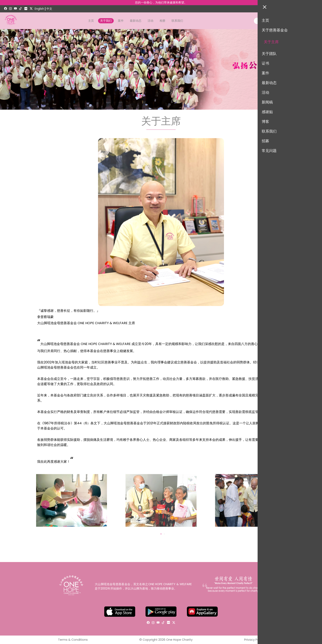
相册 (162, 21)
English (39, 9)
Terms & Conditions (73, 640)
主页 (91, 21)
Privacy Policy (254, 640)
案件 (121, 21)
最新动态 (136, 21)
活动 (150, 21)
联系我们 (177, 21)
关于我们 (106, 21)
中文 (49, 9)
